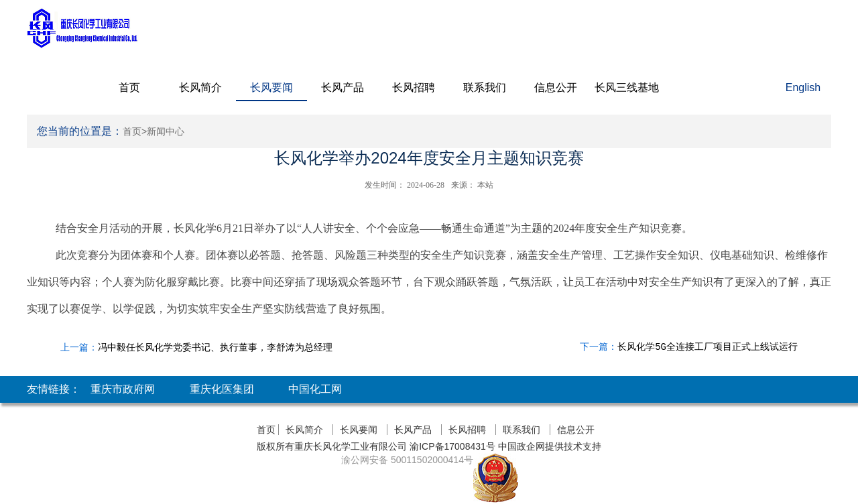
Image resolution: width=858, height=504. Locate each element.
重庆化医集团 (222, 389)
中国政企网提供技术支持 (550, 446)
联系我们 (485, 87)
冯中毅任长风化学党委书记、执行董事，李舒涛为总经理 (215, 347)
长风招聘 (414, 87)
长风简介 (200, 87)
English (803, 87)
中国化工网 (315, 389)
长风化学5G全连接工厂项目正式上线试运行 (708, 347)
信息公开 (556, 87)
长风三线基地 (627, 87)
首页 (129, 87)
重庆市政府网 (123, 389)
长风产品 (343, 87)
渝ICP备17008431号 (451, 446)
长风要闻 (271, 87)
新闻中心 (166, 131)
